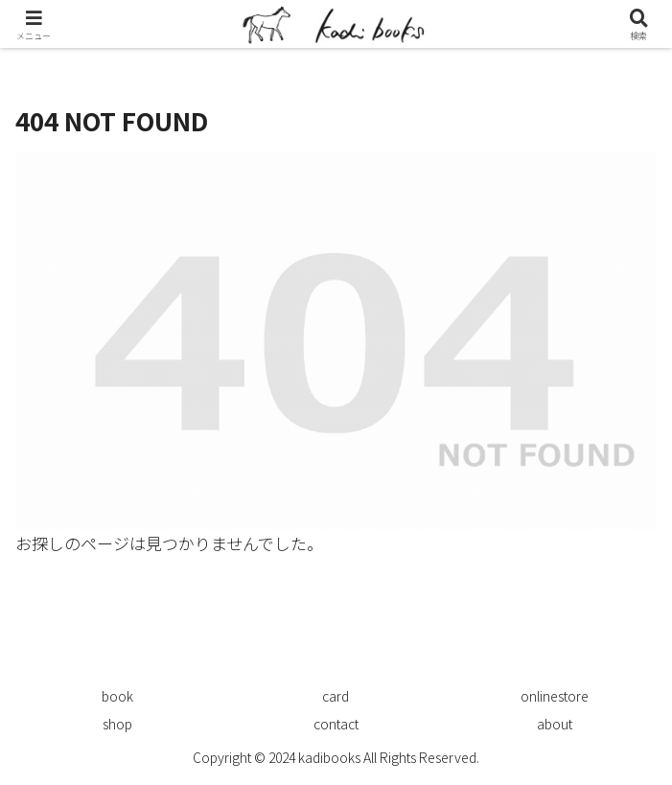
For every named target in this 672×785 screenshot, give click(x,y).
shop (117, 724)
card (336, 696)
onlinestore (555, 696)
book (117, 696)
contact (336, 724)
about (555, 724)
